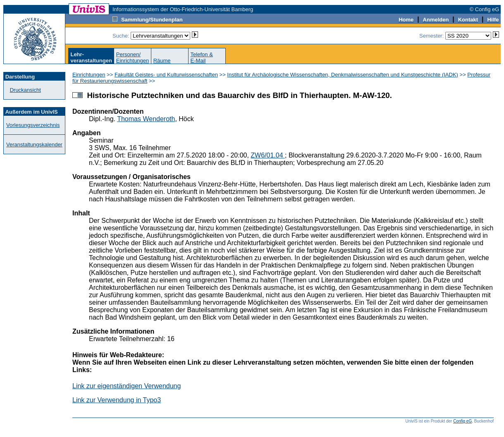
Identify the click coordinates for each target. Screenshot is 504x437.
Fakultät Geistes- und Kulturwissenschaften (166, 75)
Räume (162, 61)
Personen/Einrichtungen (133, 57)
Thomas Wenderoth (146, 119)
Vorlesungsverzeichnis (33, 125)
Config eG (462, 421)
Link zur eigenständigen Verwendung (127, 386)
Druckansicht (25, 90)
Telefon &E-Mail (202, 57)
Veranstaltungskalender (34, 144)
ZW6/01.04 (268, 155)
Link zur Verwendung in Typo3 (117, 400)
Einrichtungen (89, 75)
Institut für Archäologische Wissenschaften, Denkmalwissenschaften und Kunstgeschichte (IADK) (343, 75)
